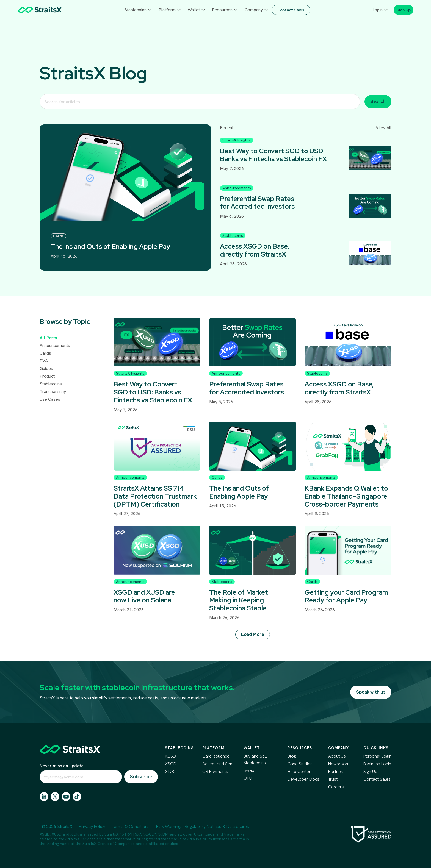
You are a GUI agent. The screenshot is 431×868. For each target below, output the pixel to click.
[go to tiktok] (77, 797)
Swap (249, 770)
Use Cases (50, 399)
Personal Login (377, 756)
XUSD (170, 756)
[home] (40, 10)
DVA (44, 361)
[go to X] (55, 797)
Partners (336, 771)
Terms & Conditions (131, 826)
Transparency (53, 392)
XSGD (171, 764)
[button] (138, 10)
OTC (248, 778)
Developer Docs (303, 779)
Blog (292, 756)
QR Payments (215, 771)
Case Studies (300, 764)
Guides (46, 368)
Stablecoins (51, 384)
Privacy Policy (92, 826)
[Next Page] (253, 635)
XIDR (169, 771)
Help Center (299, 771)
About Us (337, 756)
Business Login (377, 764)
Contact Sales (377, 779)
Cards (45, 353)
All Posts (48, 338)
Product (47, 376)
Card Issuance (216, 756)
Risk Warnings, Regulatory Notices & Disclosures (203, 826)
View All (384, 128)
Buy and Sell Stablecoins (255, 759)
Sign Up (370, 771)
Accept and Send (219, 764)
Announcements (55, 345)
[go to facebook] (66, 797)
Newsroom (339, 764)
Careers (336, 787)
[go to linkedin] (44, 797)
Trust (333, 779)
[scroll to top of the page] (70, 749)
